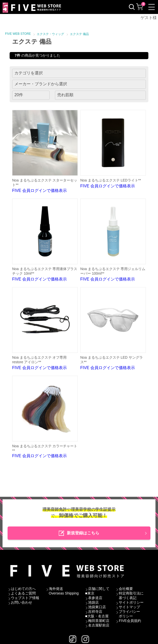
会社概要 (126, 589)
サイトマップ (129, 607)
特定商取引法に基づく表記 (131, 596)
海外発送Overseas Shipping (64, 591)
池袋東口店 (97, 607)
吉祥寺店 (95, 612)
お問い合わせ (22, 602)
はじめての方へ (23, 589)
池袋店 (93, 602)
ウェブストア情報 (25, 598)
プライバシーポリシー (129, 614)
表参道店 (95, 598)
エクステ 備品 (79, 34)
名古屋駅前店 (99, 625)
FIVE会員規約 (130, 621)
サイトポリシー (131, 602)
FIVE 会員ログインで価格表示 (45, 151)
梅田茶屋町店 (99, 621)
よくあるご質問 (23, 593)
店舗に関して (99, 589)
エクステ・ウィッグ (50, 34)
